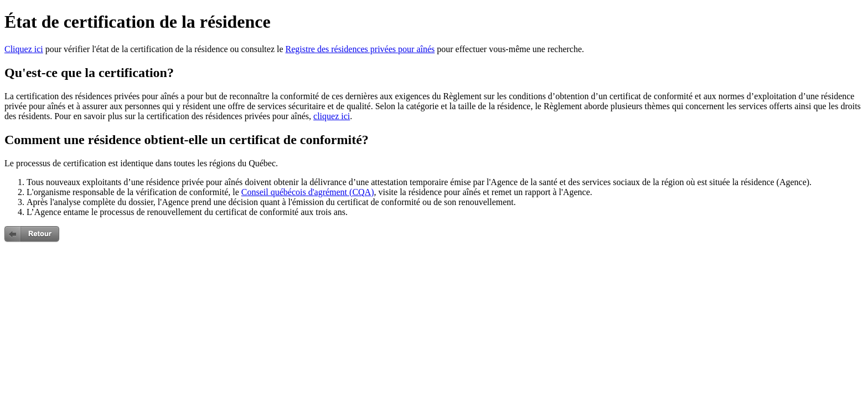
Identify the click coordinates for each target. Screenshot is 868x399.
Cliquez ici (24, 49)
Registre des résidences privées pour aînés (360, 49)
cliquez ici (332, 116)
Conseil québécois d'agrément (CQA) (308, 192)
